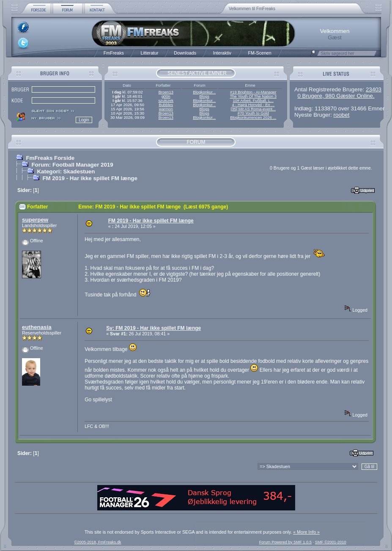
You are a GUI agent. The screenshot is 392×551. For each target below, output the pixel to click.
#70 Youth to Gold (253, 113)
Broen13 (166, 92)
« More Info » (306, 532)
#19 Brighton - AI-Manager (253, 92)
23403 (374, 89)
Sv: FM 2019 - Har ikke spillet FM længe (154, 328)
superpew (35, 220)
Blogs (204, 96)
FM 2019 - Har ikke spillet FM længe (90, 178)
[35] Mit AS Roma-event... (253, 109)
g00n (166, 96)
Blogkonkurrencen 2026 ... (253, 118)
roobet (342, 115)
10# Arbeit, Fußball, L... (253, 101)
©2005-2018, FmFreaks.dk (97, 542)
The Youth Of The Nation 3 (253, 96)
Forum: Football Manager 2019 (72, 165)
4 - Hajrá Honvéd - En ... (254, 105)
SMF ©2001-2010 (331, 542)
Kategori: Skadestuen (66, 171)
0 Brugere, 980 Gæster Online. (336, 96)
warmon (166, 109)
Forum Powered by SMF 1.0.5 (285, 542)
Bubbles (166, 105)
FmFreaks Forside (50, 158)
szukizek (166, 101)
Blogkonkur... (204, 92)
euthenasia (37, 327)
